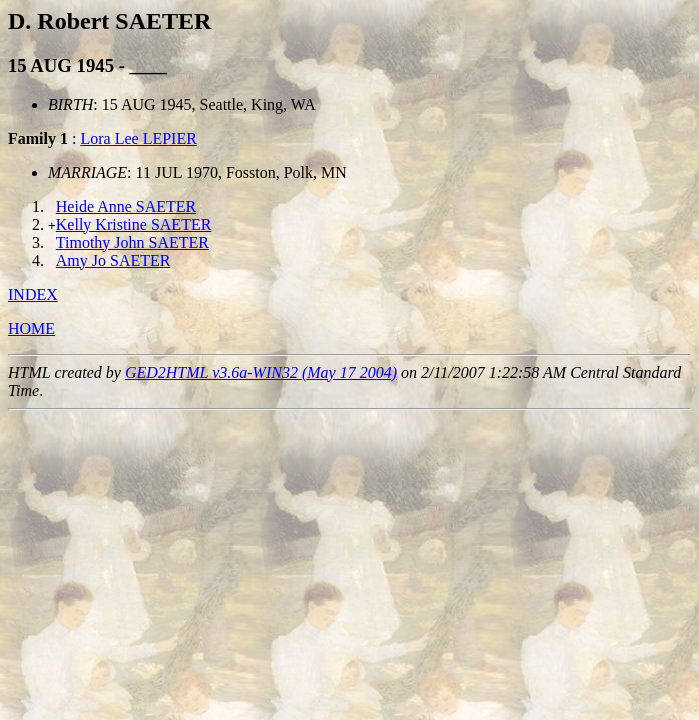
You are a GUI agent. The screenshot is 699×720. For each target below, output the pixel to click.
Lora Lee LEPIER (138, 138)
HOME (31, 328)
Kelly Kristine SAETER (134, 224)
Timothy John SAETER (132, 242)
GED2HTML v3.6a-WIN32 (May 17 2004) (261, 372)
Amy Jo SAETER (113, 260)
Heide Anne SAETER (126, 206)
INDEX (33, 294)
